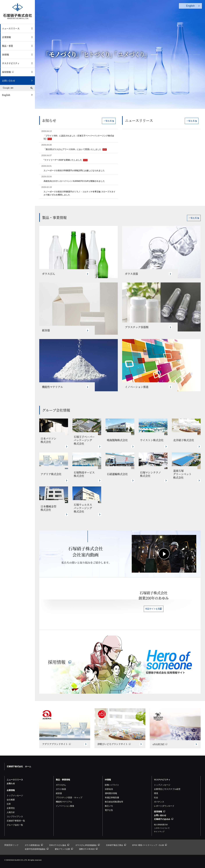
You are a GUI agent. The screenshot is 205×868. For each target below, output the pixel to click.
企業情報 (6, 37)
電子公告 (109, 806)
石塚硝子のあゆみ (164, 815)
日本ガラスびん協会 (59, 842)
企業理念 (11, 804)
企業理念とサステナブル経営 (167, 785)
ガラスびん (61, 781)
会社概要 (11, 796)
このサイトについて (162, 824)
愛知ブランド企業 (64, 845)
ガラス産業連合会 (34, 842)
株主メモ (109, 802)
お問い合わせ (9, 81)
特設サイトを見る (154, 610)
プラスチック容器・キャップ (69, 794)
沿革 (9, 800)
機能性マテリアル (64, 798)
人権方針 (11, 809)
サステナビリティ (11, 63)
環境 (156, 790)
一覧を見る (104, 121)
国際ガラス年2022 (88, 845)
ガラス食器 (61, 785)
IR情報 (5, 54)
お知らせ (11, 780)
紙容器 (59, 790)
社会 (156, 794)
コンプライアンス (15, 813)
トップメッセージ (15, 792)
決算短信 (109, 785)
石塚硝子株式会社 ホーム (19, 763)
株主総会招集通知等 (114, 798)
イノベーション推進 (65, 802)
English (6, 95)
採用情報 (8, 72)
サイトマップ (159, 828)
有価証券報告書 (112, 794)
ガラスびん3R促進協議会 (88, 842)
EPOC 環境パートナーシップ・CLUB (150, 842)
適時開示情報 (111, 790)
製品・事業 (7, 46)
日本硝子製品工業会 (116, 842)
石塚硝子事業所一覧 (16, 817)
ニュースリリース (11, 28)
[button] (154, 55)
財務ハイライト (112, 781)
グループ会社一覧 (15, 821)
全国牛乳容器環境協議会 (37, 845)
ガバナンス (159, 798)
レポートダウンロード (164, 802)
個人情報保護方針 (161, 821)
